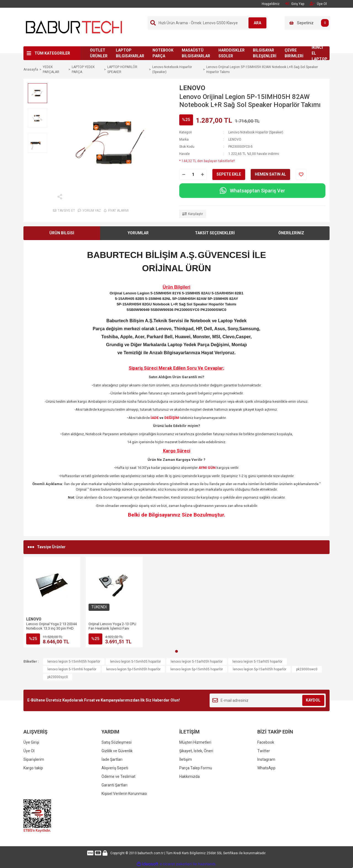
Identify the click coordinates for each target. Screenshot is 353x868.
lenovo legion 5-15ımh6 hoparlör (72, 669)
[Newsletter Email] (268, 700)
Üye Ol (29, 751)
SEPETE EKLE (229, 174)
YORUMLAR (138, 233)
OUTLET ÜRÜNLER (99, 53)
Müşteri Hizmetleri (195, 742)
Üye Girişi (31, 742)
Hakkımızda (189, 776)
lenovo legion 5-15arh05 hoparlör (257, 662)
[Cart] (307, 23)
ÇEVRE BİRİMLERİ (294, 53)
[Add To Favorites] (301, 174)
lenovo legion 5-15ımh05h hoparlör (74, 662)
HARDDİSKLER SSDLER (232, 53)
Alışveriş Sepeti (115, 768)
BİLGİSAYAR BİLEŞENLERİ (265, 53)
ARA (256, 23)
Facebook (266, 742)
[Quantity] (193, 174)
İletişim (186, 759)
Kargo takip (33, 768)
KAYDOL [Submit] (313, 700)
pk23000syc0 (58, 677)
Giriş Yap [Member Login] (295, 4)
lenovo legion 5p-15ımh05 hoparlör (197, 669)
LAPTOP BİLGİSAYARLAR (130, 53)
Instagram (266, 759)
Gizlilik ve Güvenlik (117, 751)
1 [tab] (176, 651)
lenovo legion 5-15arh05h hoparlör (197, 662)
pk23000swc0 (307, 669)
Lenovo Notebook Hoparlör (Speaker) (256, 132)
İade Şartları (112, 759)
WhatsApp (266, 768)
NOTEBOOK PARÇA (163, 53)
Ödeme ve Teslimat (118, 776)
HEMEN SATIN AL (270, 174)
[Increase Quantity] (202, 174)
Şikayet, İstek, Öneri (196, 751)
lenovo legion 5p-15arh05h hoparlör (260, 669)
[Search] (208, 23)
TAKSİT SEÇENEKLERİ (215, 233)
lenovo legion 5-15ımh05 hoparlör (135, 662)
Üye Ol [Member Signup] (318, 4)
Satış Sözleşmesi (117, 742)
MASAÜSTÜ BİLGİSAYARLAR (196, 53)
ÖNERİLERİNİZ (291, 233)
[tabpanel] (52, 602)
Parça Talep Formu (196, 768)
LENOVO (192, 88)
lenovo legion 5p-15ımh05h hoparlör (133, 669)
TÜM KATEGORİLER (52, 53)
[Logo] (74, 27)
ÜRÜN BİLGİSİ (62, 233)
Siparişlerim (34, 759)
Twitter (264, 751)
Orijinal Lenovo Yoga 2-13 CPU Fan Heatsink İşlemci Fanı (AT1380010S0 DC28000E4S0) (112, 628)
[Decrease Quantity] (184, 174)
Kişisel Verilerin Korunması (124, 794)
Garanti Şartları (114, 785)
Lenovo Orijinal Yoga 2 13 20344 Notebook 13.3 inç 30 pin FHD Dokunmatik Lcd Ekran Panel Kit (51, 628)
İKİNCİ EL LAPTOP (319, 53)
